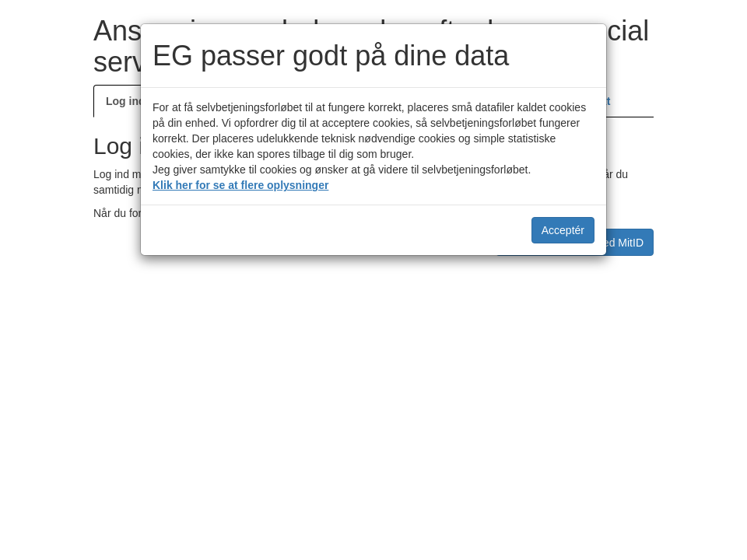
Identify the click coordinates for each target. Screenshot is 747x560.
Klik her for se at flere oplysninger (240, 185)
